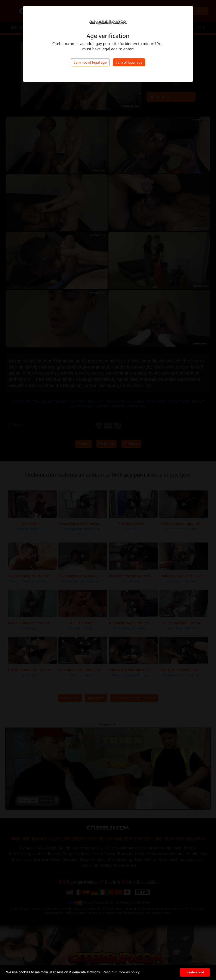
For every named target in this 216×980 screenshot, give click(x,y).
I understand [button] (195, 972)
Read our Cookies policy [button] (121, 972)
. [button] (175, 972)
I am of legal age (129, 62)
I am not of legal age (90, 62)
